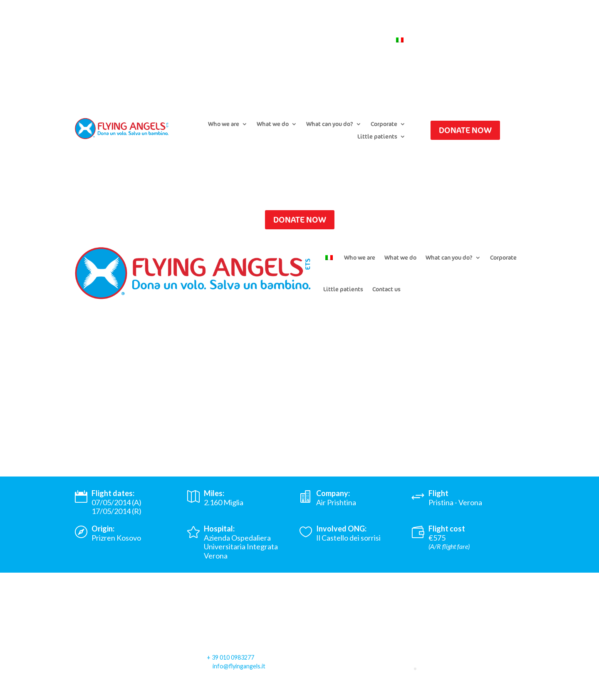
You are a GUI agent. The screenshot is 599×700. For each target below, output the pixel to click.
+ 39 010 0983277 (230, 657)
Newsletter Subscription (314, 40)
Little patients (377, 137)
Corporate (384, 124)
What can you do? (330, 124)
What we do (273, 124)
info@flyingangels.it (239, 666)
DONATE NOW (465, 130)
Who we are (224, 124)
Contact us (371, 40)
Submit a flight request (239, 40)
